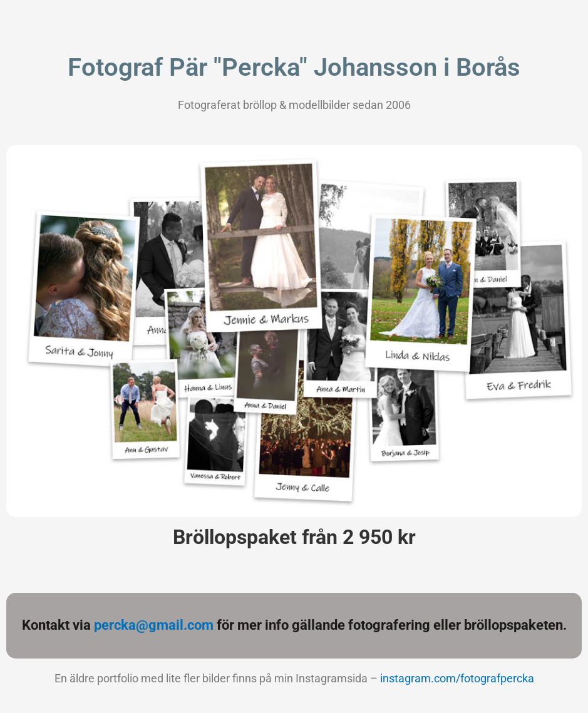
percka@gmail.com (154, 625)
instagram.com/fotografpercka (457, 678)
